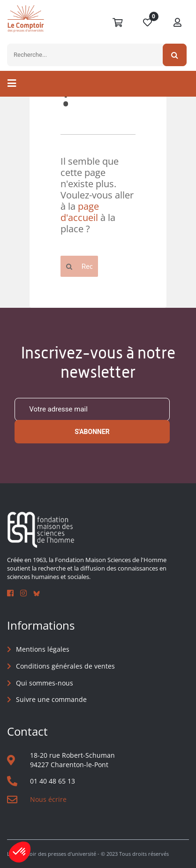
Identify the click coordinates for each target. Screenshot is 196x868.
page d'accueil (80, 212)
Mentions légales (43, 649)
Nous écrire (48, 799)
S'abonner (92, 432)
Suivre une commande (51, 699)
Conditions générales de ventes (65, 666)
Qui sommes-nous (45, 683)
